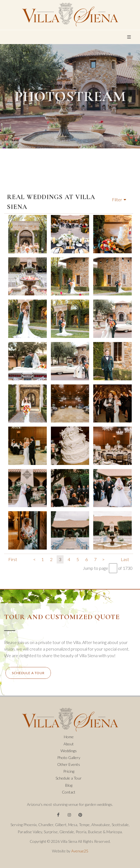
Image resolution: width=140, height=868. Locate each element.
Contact (69, 792)
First (13, 559)
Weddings (69, 751)
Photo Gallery (69, 758)
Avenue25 (80, 851)
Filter (117, 199)
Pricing (69, 771)
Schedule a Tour (69, 778)
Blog (69, 785)
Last (125, 559)
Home (69, 737)
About (69, 744)
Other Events (69, 764)
